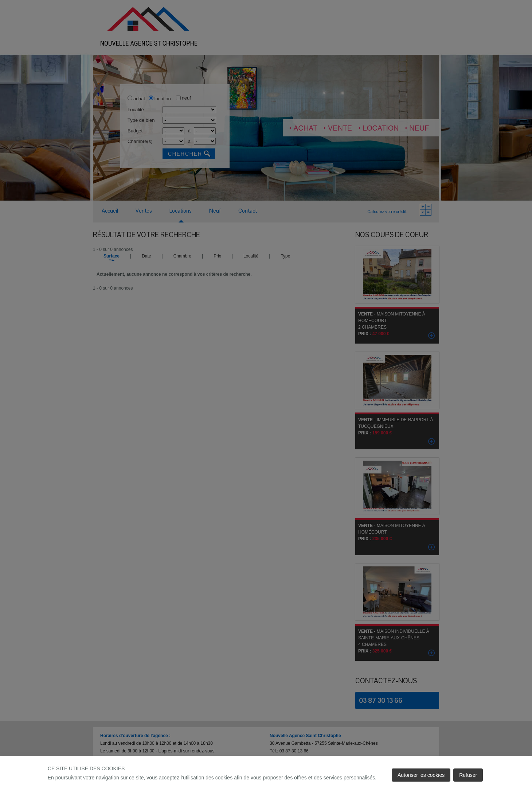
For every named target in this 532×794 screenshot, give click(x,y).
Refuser (468, 775)
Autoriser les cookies (421, 775)
